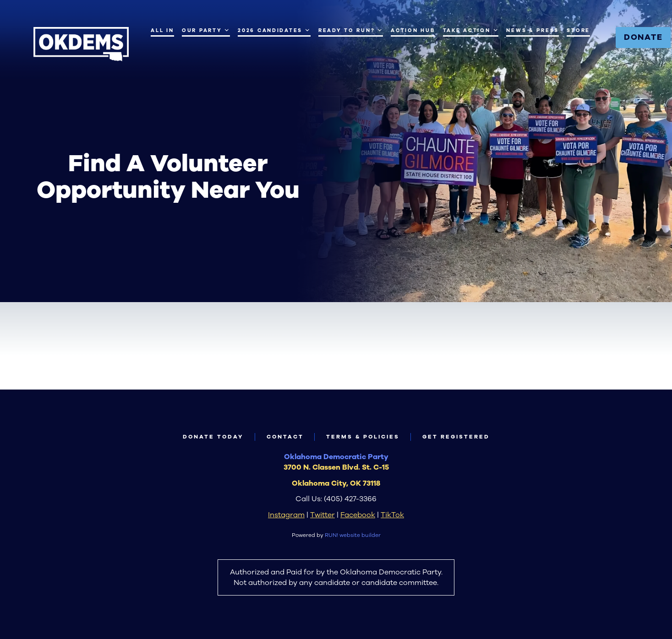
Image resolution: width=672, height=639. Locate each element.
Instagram (286, 515)
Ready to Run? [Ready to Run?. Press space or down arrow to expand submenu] (351, 30)
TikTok (392, 515)
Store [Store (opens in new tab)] (578, 30)
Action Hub (413, 30)
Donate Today (213, 437)
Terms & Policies (363, 437)
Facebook (358, 515)
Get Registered (456, 437)
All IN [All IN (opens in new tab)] (162, 30)
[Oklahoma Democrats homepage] (81, 44)
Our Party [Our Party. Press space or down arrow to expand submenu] (206, 30)
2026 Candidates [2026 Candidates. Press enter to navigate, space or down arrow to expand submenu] (274, 30)
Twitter (322, 515)
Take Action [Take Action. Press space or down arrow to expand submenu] (471, 30)
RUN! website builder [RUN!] (353, 535)
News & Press (533, 30)
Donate (643, 37)
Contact (285, 437)
